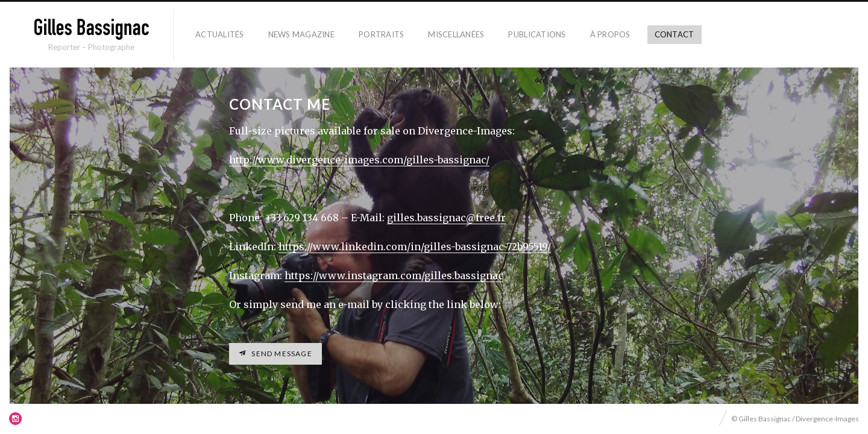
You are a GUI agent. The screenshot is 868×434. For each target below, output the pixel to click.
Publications (537, 34)
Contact (675, 34)
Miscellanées (456, 34)
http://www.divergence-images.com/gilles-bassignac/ (359, 160)
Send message (281, 354)
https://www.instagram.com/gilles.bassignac (394, 275)
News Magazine (301, 34)
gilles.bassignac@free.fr (446, 218)
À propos (610, 34)
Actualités (220, 34)
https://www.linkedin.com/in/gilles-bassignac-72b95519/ (415, 247)
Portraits (381, 34)
